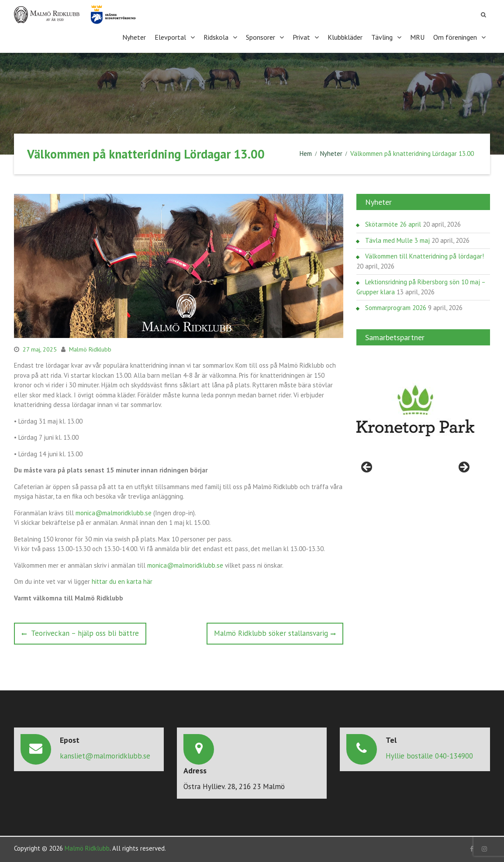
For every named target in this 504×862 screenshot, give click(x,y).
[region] (415, 410)
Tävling (382, 37)
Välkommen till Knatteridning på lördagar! (425, 255)
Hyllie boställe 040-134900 (429, 755)
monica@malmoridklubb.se (114, 512)
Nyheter (134, 37)
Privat (301, 37)
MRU (417, 37)
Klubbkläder (345, 37)
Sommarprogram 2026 (396, 307)
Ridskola (216, 37)
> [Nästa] (463, 467)
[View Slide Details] (415, 410)
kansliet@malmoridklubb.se (105, 755)
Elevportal (170, 37)
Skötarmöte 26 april (393, 223)
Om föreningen (455, 37)
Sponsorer (261, 37)
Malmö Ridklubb (90, 348)
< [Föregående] (367, 467)
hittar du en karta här (122, 581)
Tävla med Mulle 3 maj (397, 240)
